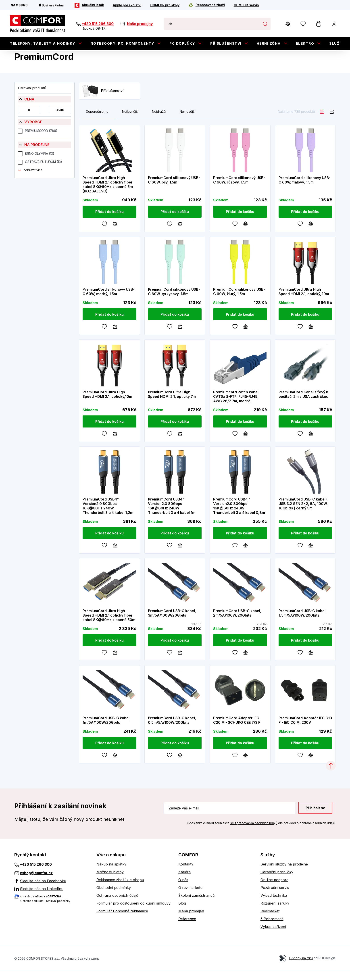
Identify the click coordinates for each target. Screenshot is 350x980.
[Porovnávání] (115, 232)
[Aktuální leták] (89, 5)
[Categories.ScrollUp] (331, 775)
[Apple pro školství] (127, 5)
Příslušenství (226, 43)
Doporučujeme (97, 121)
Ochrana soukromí (32, 910)
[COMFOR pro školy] (165, 5)
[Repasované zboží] (207, 5)
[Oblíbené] (104, 232)
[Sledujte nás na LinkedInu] (52, 897)
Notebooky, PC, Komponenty (123, 43)
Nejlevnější (130, 121)
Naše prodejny (140, 24)
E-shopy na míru (301, 967)
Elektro (305, 43)
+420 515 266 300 (98, 24)
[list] (332, 121)
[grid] (322, 121)
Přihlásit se (315, 817)
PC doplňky (182, 43)
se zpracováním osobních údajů (254, 832)
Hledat (265, 24)
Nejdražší (159, 121)
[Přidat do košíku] (109, 221)
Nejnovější (187, 121)
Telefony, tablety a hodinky (43, 43)
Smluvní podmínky (58, 910)
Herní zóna (269, 43)
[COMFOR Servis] (246, 5)
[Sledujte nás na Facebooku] (52, 890)
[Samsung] (19, 5)
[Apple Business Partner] (52, 5)
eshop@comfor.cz (36, 882)
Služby (337, 43)
